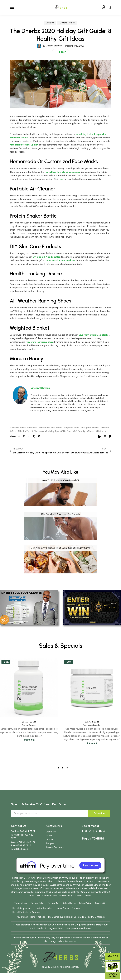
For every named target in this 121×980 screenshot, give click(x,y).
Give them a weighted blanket (94, 335)
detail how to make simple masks (63, 172)
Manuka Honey (18, 428)
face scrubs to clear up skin (24, 145)
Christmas (39, 431)
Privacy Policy (38, 903)
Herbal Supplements (22, 908)
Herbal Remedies (44, 908)
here (61, 179)
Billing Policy (85, 903)
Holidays (101, 431)
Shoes (91, 431)
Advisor (113, 956)
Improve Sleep (72, 428)
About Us (51, 832)
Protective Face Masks (51, 428)
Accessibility (101, 903)
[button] (61, 52)
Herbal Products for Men (68, 908)
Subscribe (99, 813)
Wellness (33, 428)
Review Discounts (55, 847)
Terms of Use (21, 903)
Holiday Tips (53, 431)
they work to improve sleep (40, 342)
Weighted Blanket (91, 428)
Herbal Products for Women (26, 912)
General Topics (67, 23)
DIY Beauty (80, 431)
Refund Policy (69, 903)
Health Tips (25, 431)
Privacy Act (54, 903)
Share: (13, 436)
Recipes (50, 843)
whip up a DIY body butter (46, 257)
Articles (50, 23)
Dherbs (106, 428)
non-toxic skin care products (60, 260)
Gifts (14, 431)
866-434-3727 (28, 831)
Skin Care (67, 431)
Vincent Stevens (54, 46)
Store (49, 836)
